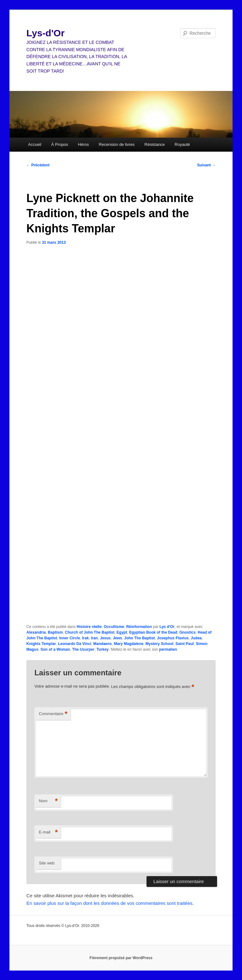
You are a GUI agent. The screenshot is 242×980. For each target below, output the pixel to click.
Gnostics (187, 632)
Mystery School (159, 644)
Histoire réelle (89, 627)
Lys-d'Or (46, 33)
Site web (47, 863)
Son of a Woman (55, 649)
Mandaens (103, 644)
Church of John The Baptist (90, 632)
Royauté (182, 144)
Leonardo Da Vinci (75, 644)
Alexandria (36, 632)
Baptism (55, 632)
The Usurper (83, 649)
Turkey (102, 649)
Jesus (105, 638)
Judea (196, 638)
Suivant (207, 165)
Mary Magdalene (128, 644)
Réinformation (139, 627)
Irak (86, 638)
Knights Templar (41, 644)
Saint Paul (185, 644)
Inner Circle (70, 638)
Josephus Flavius (173, 638)
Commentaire (53, 714)
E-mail (48, 832)
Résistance (155, 144)
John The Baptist (139, 638)
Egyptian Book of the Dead (153, 632)
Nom (48, 801)
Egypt (122, 632)
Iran (95, 638)
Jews (117, 638)
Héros (83, 144)
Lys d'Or (167, 627)
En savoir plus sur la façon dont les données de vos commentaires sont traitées (109, 903)
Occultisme (114, 627)
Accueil (35, 144)
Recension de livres (117, 144)
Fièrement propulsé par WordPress (121, 958)
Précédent (38, 165)
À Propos (59, 144)
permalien (168, 649)
